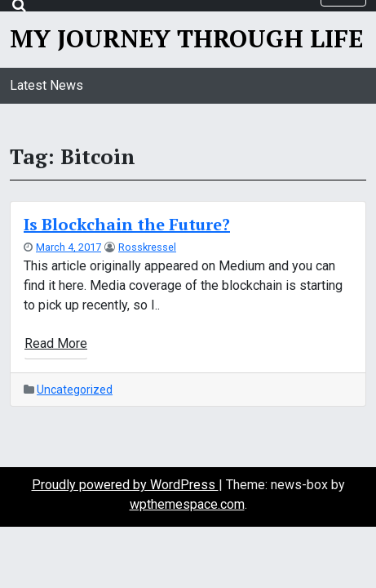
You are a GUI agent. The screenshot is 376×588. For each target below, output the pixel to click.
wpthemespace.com (187, 504)
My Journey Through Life (186, 38)
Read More (56, 343)
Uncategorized (75, 390)
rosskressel (147, 247)
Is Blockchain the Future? (127, 224)
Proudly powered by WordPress (125, 485)
